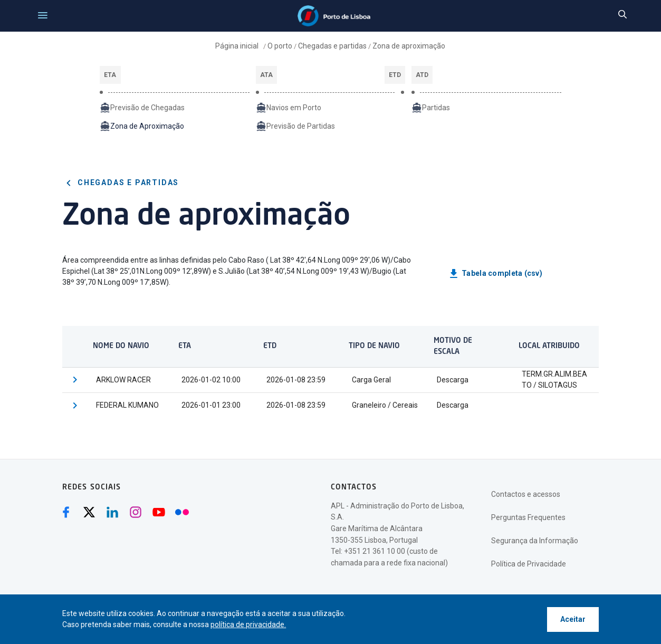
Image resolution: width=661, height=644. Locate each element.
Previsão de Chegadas (142, 108)
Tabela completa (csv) (495, 274)
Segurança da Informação (535, 541)
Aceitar (573, 619)
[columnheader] (126, 347)
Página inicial (238, 46)
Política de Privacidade (529, 564)
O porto (280, 46)
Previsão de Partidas (295, 126)
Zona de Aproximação (142, 126)
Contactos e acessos (526, 494)
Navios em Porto (289, 108)
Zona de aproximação (409, 46)
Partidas (431, 108)
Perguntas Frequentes (528, 517)
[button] (75, 380)
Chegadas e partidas (332, 46)
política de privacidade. (248, 624)
